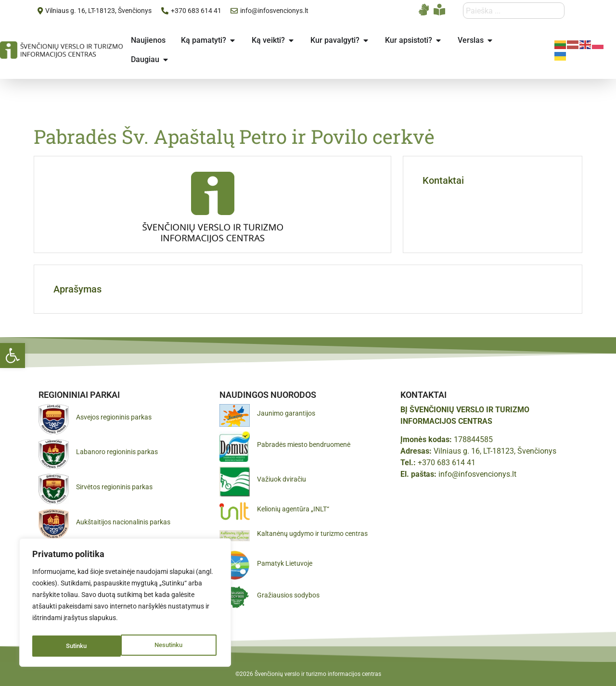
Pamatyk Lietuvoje (285, 563)
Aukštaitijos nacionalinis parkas (123, 522)
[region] (125, 605)
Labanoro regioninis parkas (117, 452)
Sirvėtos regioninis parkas (114, 487)
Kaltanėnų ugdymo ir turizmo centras (312, 534)
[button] (13, 356)
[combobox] (514, 11)
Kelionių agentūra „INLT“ (293, 509)
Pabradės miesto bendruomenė (304, 445)
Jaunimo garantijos (286, 413)
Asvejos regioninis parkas (114, 417)
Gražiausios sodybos (288, 595)
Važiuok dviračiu (282, 479)
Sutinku (175, 646)
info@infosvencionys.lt (477, 474)
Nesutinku (80, 646)
